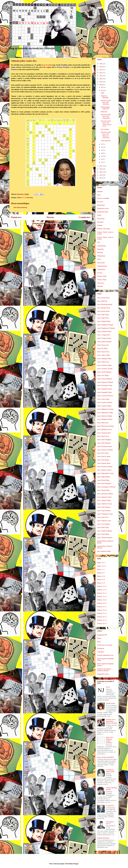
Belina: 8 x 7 (101, 573)
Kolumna (100, 225)
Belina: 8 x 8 (101, 576)
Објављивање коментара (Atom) (57, 223)
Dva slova (100, 202)
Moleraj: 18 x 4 (102, 617)
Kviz (99, 242)
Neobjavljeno (101, 256)
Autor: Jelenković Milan (104, 365)
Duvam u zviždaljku (103, 198)
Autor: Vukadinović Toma (105, 514)
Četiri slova (101, 283)
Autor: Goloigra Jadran (104, 338)
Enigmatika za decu (103, 208)
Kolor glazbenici (106, 141)
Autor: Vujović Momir (104, 511)
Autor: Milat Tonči (103, 423)
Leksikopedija (101, 246)
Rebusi (99, 638)
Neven (99, 259)
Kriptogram (101, 648)
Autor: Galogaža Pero (104, 335)
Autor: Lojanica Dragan (104, 406)
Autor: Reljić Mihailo (104, 477)
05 (102, 150)
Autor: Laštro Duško (103, 399)
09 (102, 87)
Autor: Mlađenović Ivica (105, 430)
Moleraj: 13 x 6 (102, 600)
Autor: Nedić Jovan (103, 436)
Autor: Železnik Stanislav (105, 538)
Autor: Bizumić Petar (104, 308)
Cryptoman (101, 652)
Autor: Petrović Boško (104, 457)
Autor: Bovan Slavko (103, 311)
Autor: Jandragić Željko (104, 359)
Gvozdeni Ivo (110, 806)
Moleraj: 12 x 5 (102, 590)
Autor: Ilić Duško (102, 348)
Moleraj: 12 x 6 (102, 593)
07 (102, 144)
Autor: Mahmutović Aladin (105, 409)
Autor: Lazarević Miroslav (105, 396)
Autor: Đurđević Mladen (105, 531)
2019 (101, 82)
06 (102, 147)
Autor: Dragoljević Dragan (105, 325)
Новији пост (16, 217)
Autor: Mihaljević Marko (105, 419)
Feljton (99, 215)
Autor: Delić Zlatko (103, 315)
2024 (101, 67)
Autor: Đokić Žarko (103, 528)
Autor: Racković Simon (104, 470)
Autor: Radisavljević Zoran (105, 473)
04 (102, 153)
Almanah (100, 192)
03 (102, 156)
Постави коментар (20, 207)
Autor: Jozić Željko (103, 375)
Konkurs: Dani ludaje (104, 229)
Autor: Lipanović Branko (105, 402)
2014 (101, 175)
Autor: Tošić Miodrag (104, 507)
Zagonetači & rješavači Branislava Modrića (104, 670)
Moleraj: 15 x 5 (102, 607)
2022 (101, 73)
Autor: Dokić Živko (103, 318)
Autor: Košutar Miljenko (105, 379)
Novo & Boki (105, 129)
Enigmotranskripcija (103, 838)
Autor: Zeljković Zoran (104, 521)
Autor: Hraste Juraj (103, 345)
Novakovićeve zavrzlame (105, 645)
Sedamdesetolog (102, 266)
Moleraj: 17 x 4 (102, 613)
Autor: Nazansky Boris (104, 433)
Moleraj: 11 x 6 (102, 586)
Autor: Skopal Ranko (103, 490)
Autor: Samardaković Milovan (106, 487)
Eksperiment (101, 205)
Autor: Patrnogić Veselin (105, 446)
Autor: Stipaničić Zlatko (104, 497)
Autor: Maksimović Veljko (105, 413)
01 (102, 162)
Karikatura (100, 222)
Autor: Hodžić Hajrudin (104, 342)
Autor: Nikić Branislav (104, 443)
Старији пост (85, 217)
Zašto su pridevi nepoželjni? (106, 757)
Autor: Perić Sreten (103, 453)
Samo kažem (101, 263)
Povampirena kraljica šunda (110, 771)
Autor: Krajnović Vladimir (105, 382)
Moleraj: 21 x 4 (102, 620)
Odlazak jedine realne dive (105, 108)
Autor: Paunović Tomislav (105, 450)
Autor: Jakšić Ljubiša (104, 355)
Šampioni (100, 286)
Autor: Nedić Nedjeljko (104, 440)
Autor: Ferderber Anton (104, 332)
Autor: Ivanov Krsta (103, 352)
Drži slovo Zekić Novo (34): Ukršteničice (106, 116)
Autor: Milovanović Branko (105, 426)
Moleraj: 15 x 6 (102, 610)
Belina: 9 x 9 (101, 583)
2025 (101, 64)
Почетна (50, 217)
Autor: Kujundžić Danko (105, 389)
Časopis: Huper (102, 280)
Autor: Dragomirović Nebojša (106, 328)
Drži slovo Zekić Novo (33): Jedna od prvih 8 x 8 (106, 124)
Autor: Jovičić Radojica (104, 372)
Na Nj (108, 687)
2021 (101, 76)
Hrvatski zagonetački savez (105, 655)
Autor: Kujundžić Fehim (105, 392)
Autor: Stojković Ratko (104, 500)
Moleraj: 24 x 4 (102, 624)
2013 (101, 178)
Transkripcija (101, 269)
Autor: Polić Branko (103, 460)
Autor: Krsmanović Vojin (105, 386)
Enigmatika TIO (102, 635)
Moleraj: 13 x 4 (102, 596)
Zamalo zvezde (111, 703)
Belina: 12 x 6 (101, 566)
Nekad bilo (100, 249)
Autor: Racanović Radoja (105, 467)
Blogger (76, 864)
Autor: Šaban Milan (103, 534)
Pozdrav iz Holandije (105, 97)
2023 (101, 70)
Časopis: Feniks (102, 276)
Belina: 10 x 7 (101, 563)
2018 (101, 85)
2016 (101, 169)
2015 (101, 172)
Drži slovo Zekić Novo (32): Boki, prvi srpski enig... (106, 135)
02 (102, 159)
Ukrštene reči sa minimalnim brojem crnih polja (111, 721)
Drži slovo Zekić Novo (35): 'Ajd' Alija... (106, 102)
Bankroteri (104, 112)
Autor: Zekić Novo (103, 517)
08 (102, 90)
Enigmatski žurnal (103, 212)
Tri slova (100, 273)
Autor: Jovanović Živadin (105, 369)
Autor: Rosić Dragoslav (104, 484)
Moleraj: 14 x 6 (102, 603)
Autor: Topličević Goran (104, 504)
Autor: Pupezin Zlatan (104, 463)
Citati (99, 195)
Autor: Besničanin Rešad (105, 304)
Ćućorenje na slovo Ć (110, 823)
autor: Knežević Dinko (104, 551)
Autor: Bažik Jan (102, 301)
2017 (101, 166)
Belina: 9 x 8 (101, 580)
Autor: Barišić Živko (103, 298)
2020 (101, 79)
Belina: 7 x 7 (21, 198)
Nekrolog (30, 198)
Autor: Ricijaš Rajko (103, 480)
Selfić (103, 93)
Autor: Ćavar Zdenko (104, 524)
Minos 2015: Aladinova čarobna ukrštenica (110, 740)
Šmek (99, 642)
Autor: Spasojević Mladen (105, 494)
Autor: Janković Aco (103, 362)
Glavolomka (101, 219)
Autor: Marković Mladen (105, 416)
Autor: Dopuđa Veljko (104, 321)
